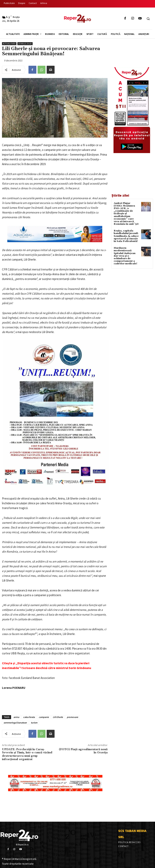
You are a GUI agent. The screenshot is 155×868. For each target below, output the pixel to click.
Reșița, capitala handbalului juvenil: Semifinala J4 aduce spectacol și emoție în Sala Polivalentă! (126, 236)
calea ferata (29, 717)
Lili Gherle (58, 717)
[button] (148, 19)
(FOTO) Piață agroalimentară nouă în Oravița (83, 751)
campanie (44, 717)
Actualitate (9, 44)
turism (34, 723)
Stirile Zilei (25, 44)
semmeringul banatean (15, 723)
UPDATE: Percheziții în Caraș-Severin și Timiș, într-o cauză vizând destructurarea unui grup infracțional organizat (27, 754)
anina (16, 717)
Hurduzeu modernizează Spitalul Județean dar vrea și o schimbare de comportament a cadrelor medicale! (125, 256)
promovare (72, 717)
